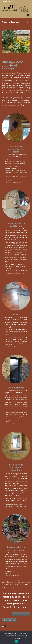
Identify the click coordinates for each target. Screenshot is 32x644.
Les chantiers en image (21, 614)
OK (16, 641)
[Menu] (28, 15)
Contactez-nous (9, 620)
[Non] (30, 638)
